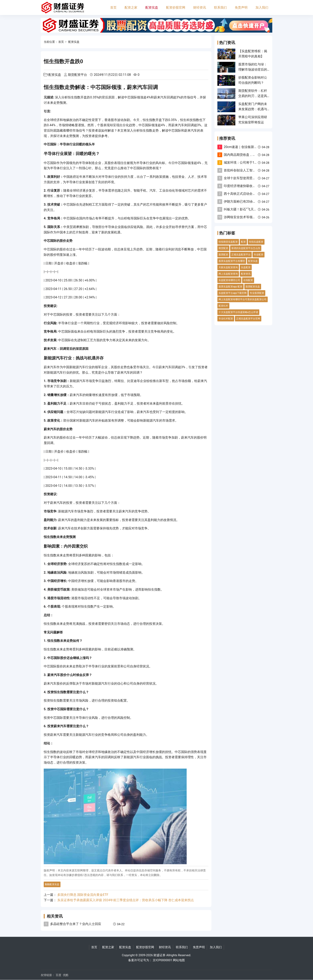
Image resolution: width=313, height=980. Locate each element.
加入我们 (262, 7)
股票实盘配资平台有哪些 (232, 261)
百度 (58, 975)
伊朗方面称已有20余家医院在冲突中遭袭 (253, 201)
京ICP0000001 (162, 960)
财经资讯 (200, 7)
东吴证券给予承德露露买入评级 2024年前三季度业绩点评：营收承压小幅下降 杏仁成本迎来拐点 (126, 900)
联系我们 (220, 7)
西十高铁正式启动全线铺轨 (243, 194)
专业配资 (259, 255)
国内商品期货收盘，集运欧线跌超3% (250, 155)
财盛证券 (159, 955)
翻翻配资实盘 (52, 884)
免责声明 (241, 7)
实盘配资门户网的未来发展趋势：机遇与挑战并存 (253, 109)
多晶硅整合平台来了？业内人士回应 (76, 924)
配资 (243, 242)
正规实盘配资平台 (241, 255)
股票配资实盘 (253, 287)
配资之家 (131, 7)
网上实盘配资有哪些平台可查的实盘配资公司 (243, 299)
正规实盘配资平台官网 (248, 319)
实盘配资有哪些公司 (229, 280)
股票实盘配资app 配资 (230, 287)
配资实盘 (152, 7)
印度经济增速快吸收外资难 (243, 186)
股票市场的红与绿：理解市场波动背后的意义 (253, 70)
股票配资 (223, 255)
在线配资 (248, 280)
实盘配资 (246, 267)
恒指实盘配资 (256, 242)
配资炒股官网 (176, 7)
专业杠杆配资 (226, 319)
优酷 (66, 975)
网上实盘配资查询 (228, 274)
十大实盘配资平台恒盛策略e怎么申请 (238, 312)
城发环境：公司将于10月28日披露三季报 (253, 162)
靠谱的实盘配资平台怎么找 (246, 248)
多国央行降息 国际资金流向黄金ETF (83, 895)
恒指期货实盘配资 (228, 242)
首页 (113, 7)
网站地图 (179, 960)
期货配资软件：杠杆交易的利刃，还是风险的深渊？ (253, 96)
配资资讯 (246, 274)
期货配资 (223, 248)
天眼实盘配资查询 (228, 267)
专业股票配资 (257, 293)
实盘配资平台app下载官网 (233, 293)
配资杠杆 (223, 306)
